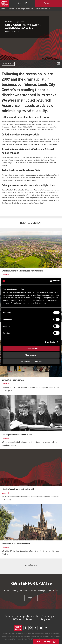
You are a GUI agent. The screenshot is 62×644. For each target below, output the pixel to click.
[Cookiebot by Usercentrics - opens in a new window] (50, 281)
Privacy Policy (27, 639)
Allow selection (31, 355)
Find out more (12, 32)
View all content (31, 565)
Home (3, 9)
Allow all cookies (31, 349)
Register (45, 620)
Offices (17, 620)
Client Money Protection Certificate (27, 636)
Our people (48, 616)
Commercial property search (21, 616)
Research (31, 620)
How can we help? (44, 641)
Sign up (31, 598)
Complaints (52, 633)
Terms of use (35, 633)
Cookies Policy (44, 633)
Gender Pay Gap (13, 636)
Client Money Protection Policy (45, 636)
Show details (50, 342)
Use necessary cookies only (31, 361)
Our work (11, 9)
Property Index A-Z (18, 639)
